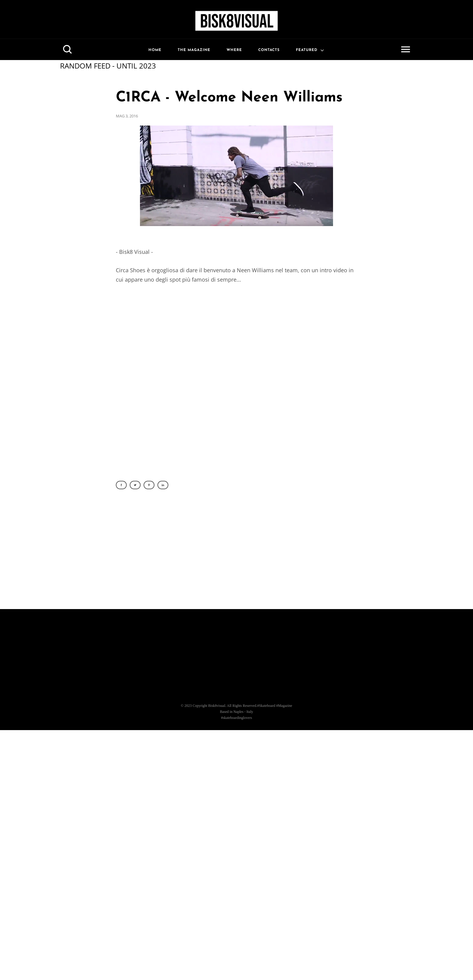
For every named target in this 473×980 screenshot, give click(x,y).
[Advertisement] (237, 553)
